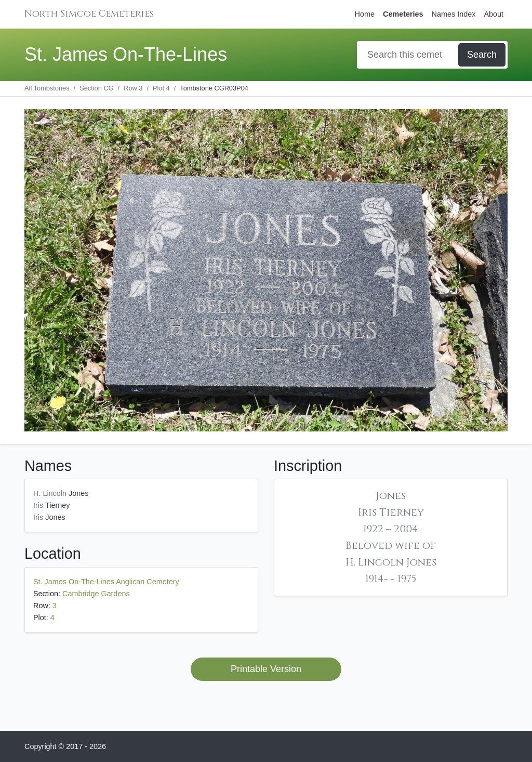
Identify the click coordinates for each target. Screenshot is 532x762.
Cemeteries (403, 14)
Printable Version (266, 669)
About (494, 14)
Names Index (454, 14)
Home (365, 14)
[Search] (409, 55)
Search (482, 55)
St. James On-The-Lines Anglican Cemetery (106, 582)
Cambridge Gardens (96, 594)
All (47, 88)
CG (96, 88)
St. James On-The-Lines (126, 54)
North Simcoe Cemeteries (89, 14)
